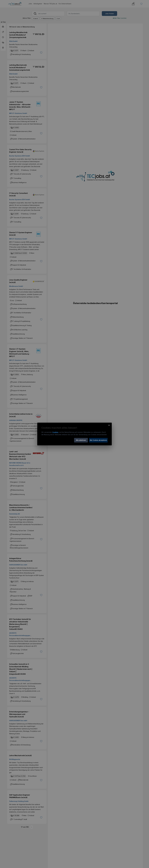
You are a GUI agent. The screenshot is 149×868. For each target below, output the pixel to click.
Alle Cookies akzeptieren (98, 440)
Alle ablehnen (81, 440)
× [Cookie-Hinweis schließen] (109, 425)
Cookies (55, 432)
